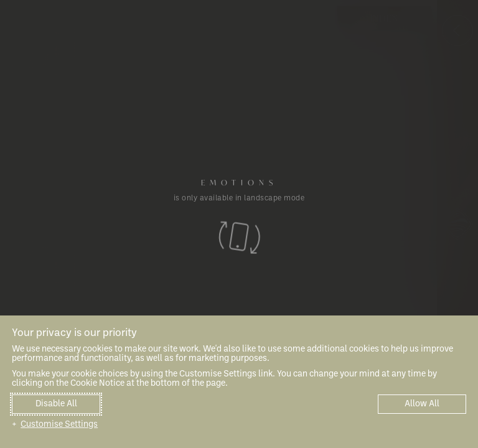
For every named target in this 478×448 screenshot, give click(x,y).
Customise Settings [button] (59, 425)
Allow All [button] (422, 404)
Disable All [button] (56, 404)
